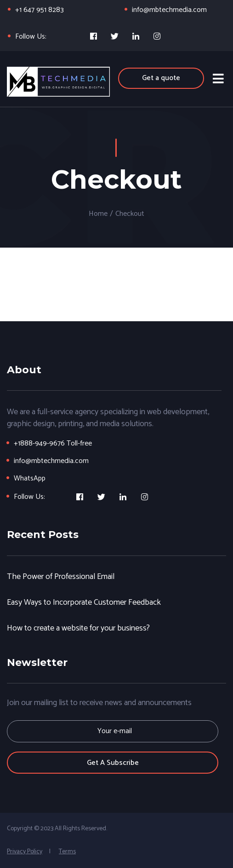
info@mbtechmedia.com (169, 10)
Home (98, 214)
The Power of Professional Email (61, 576)
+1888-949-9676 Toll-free (53, 443)
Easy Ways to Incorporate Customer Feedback (84, 602)
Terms (67, 852)
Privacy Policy (25, 852)
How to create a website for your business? (78, 628)
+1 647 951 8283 (40, 10)
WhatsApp (30, 478)
